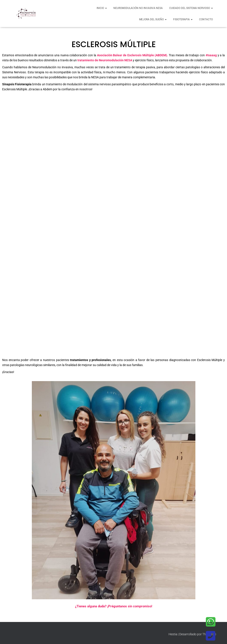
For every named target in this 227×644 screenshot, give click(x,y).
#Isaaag (211, 55)
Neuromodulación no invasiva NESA (138, 8)
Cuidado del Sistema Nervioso (191, 8)
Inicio (102, 8)
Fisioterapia (183, 19)
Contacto (206, 19)
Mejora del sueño (153, 19)
